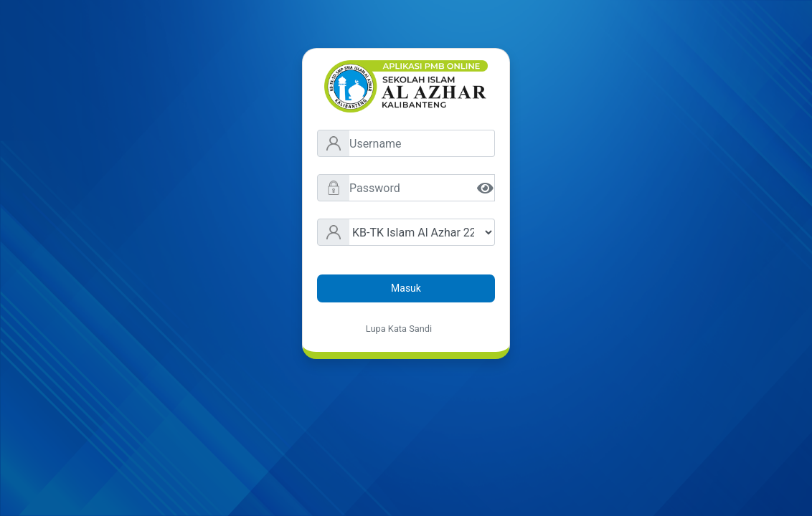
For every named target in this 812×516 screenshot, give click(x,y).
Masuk (406, 288)
